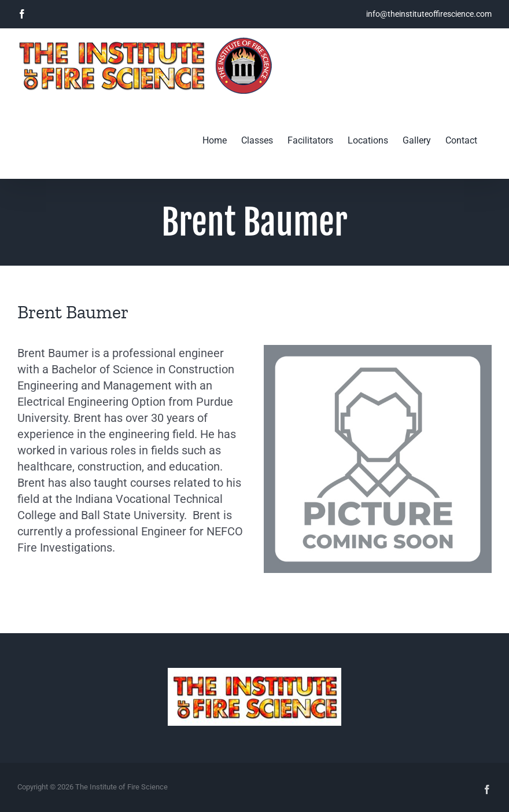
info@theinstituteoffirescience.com (429, 14)
